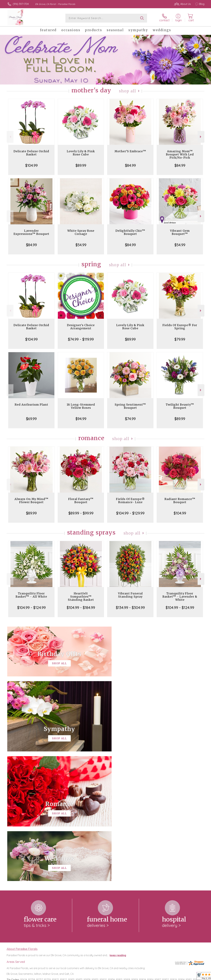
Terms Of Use (135, 977)
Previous (10, 137)
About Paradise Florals (22, 819)
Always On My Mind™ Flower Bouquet (31, 501)
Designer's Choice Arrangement (81, 327)
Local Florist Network (176, 977)
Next (201, 137)
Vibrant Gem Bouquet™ (180, 232)
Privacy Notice (154, 977)
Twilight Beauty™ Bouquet (180, 406)
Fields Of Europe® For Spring (180, 327)
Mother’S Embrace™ (130, 151)
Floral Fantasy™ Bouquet (81, 501)
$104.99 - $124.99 (31, 608)
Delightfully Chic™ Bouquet (130, 232)
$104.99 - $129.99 (130, 513)
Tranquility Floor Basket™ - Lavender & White (180, 597)
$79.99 (180, 339)
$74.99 (130, 419)
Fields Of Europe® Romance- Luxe (130, 501)
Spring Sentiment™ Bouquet (130, 406)
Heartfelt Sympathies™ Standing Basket (81, 597)
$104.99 (31, 165)
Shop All (127, 91)
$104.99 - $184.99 (81, 608)
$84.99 (130, 165)
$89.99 (81, 165)
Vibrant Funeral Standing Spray (130, 595)
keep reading (118, 826)
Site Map (196, 977)
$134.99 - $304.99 (130, 608)
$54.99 (81, 245)
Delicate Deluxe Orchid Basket (31, 153)
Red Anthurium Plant (31, 405)
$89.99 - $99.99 (81, 513)
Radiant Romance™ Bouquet (180, 501)
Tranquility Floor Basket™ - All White (31, 595)
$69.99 (31, 419)
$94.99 (81, 419)
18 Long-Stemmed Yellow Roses (81, 406)
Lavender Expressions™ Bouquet (31, 232)
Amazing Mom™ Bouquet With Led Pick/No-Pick (180, 154)
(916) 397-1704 (21, 4)
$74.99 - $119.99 (81, 339)
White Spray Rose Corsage (81, 232)
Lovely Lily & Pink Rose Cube (81, 153)
